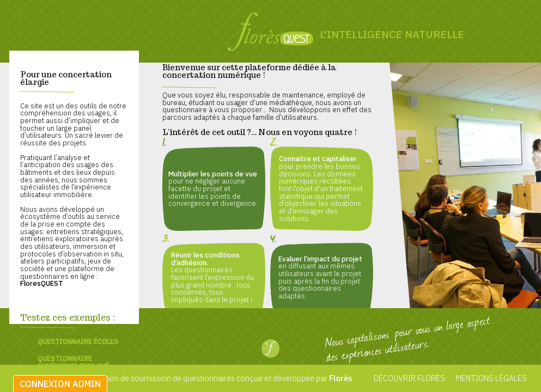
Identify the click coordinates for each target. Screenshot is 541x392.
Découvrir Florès (409, 378)
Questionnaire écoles (78, 341)
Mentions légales (490, 378)
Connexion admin (60, 384)
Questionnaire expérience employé (73, 362)
